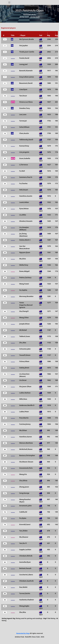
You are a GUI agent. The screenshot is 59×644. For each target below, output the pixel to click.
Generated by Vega (23, 633)
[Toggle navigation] (9, 2)
